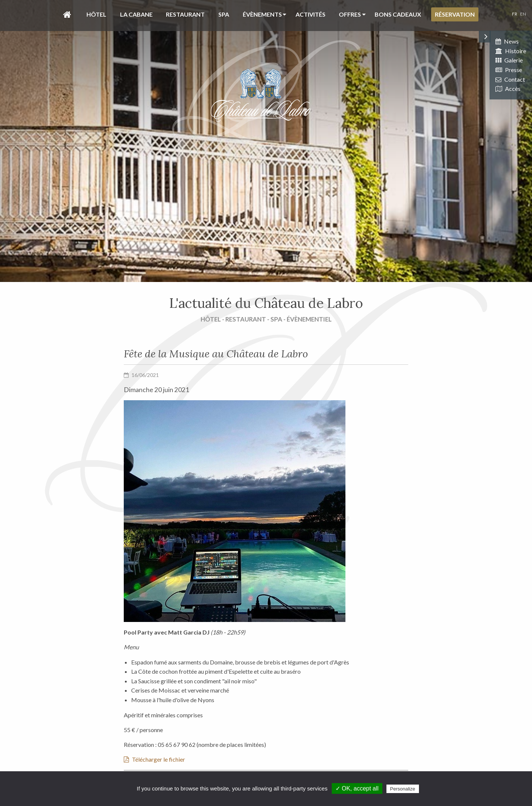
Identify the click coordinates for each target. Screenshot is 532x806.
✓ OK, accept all (357, 788)
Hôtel (96, 14)
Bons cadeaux (398, 14)
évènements (262, 14)
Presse (509, 70)
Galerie (509, 60)
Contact (510, 79)
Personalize (403, 789)
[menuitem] (65, 14)
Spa (224, 14)
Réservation (455, 14)
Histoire (511, 51)
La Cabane (136, 14)
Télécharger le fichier (154, 759)
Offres (350, 14)
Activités (311, 14)
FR (515, 14)
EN (523, 14)
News (507, 41)
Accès (508, 89)
